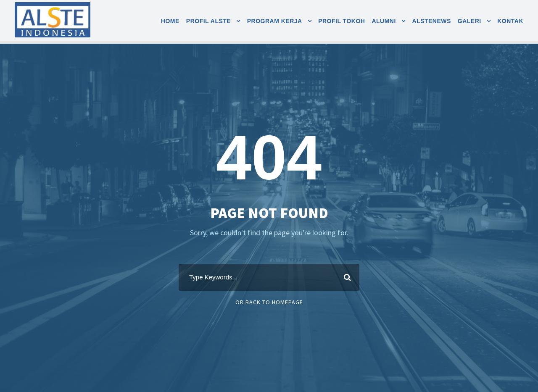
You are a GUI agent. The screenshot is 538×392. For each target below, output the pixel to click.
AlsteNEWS (431, 21)
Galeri (469, 21)
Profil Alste (208, 21)
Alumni (384, 21)
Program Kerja (275, 21)
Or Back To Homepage (269, 302)
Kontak (510, 21)
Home (170, 21)
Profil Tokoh (342, 21)
